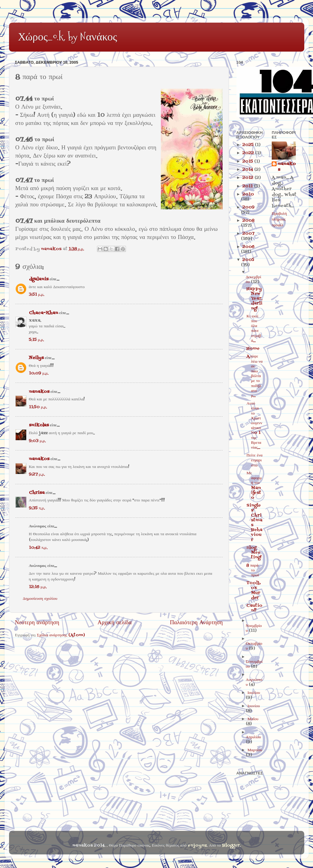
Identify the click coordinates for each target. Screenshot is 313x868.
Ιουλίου (254, 693)
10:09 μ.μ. (39, 373)
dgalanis (39, 279)
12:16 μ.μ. (38, 587)
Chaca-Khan (44, 313)
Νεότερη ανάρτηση (37, 623)
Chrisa (37, 493)
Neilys (36, 358)
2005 (248, 260)
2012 (249, 178)
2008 (248, 221)
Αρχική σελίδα (115, 623)
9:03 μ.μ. (37, 441)
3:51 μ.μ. (37, 295)
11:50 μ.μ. (38, 407)
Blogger (231, 846)
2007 (248, 234)
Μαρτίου (255, 750)
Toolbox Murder (254, 590)
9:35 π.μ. (37, 508)
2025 (249, 145)
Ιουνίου (254, 706)
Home (253, 349)
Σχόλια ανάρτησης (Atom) (61, 635)
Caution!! (254, 608)
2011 (248, 186)
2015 (248, 162)
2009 (249, 207)
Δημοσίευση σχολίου (40, 599)
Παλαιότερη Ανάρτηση (196, 623)
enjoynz (197, 846)
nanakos (39, 392)
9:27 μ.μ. (37, 474)
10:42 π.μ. (38, 548)
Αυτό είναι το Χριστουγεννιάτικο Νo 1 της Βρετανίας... (254, 426)
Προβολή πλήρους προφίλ (279, 219)
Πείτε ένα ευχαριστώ (254, 460)
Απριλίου (254, 737)
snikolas (39, 425)
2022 (249, 153)
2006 (249, 247)
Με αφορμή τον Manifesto (254, 485)
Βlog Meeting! (254, 553)
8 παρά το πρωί (253, 570)
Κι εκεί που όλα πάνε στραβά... (254, 329)
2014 (248, 170)
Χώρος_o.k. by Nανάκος (68, 37)
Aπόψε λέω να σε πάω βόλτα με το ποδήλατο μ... (254, 376)
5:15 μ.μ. (36, 340)
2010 (248, 194)
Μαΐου (253, 719)
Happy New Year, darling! (254, 299)
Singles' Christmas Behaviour (254, 523)
